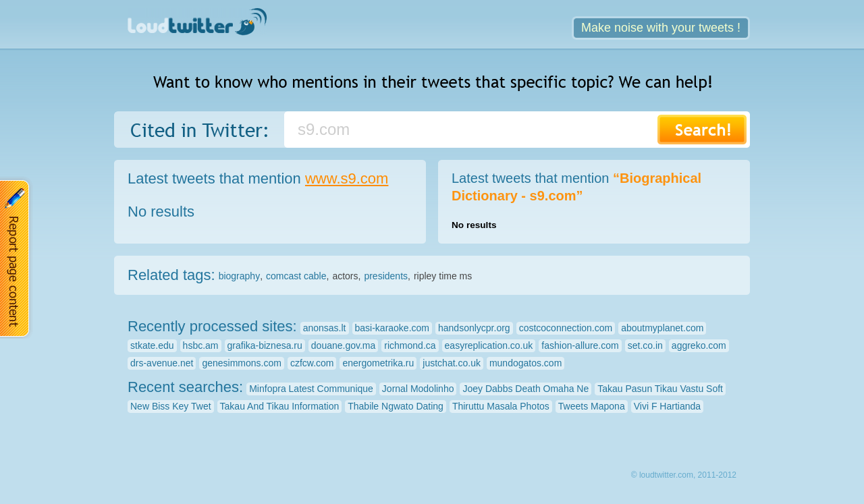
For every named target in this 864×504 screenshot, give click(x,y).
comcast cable (296, 276)
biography (240, 276)
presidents (386, 276)
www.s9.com (347, 178)
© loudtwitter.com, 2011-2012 (684, 475)
